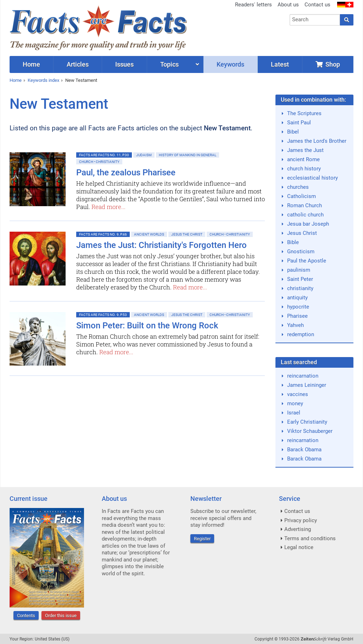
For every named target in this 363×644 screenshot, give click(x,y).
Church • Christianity (99, 162)
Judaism (144, 155)
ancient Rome (303, 159)
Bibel (293, 132)
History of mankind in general (188, 155)
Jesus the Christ (187, 234)
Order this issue (61, 615)
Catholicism (301, 196)
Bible (293, 242)
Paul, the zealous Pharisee (126, 173)
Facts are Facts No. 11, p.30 (104, 155)
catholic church (305, 215)
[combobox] (315, 20)
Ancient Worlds (149, 234)
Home (16, 80)
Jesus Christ (302, 233)
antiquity (297, 298)
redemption (301, 334)
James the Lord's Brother (317, 141)
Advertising (298, 529)
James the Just (305, 150)
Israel (294, 413)
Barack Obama (304, 450)
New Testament (81, 80)
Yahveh (295, 325)
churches (298, 187)
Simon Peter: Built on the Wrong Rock (147, 326)
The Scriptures (304, 113)
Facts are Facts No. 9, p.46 (103, 234)
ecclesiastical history (312, 178)
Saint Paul (299, 123)
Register (202, 539)
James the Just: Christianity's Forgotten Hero (161, 245)
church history (304, 169)
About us (288, 5)
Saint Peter (300, 279)
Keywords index (43, 80)
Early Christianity (307, 422)
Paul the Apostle (307, 261)
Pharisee (297, 316)
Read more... (108, 207)
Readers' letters (253, 5)
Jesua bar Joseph (308, 224)
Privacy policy (301, 520)
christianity (300, 288)
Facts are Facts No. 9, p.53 (103, 315)
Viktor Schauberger (310, 431)
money (295, 403)
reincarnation (303, 376)
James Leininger (307, 385)
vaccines (298, 394)
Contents (26, 615)
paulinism (299, 270)
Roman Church (305, 205)
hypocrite (298, 307)
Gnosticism (301, 252)
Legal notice (299, 547)
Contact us (317, 5)
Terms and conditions (310, 538)
